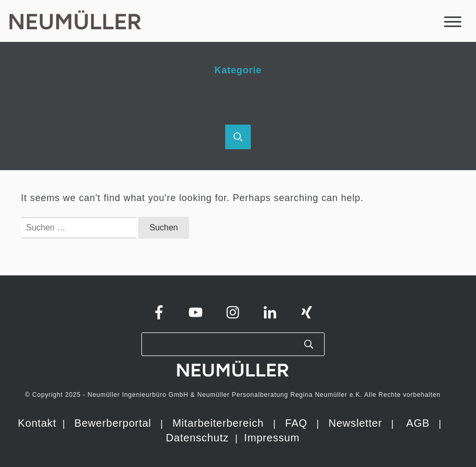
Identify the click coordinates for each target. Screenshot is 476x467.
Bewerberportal (113, 423)
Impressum (272, 438)
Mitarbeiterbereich (220, 423)
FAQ (296, 423)
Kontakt (37, 423)
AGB (418, 423)
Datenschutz (199, 438)
